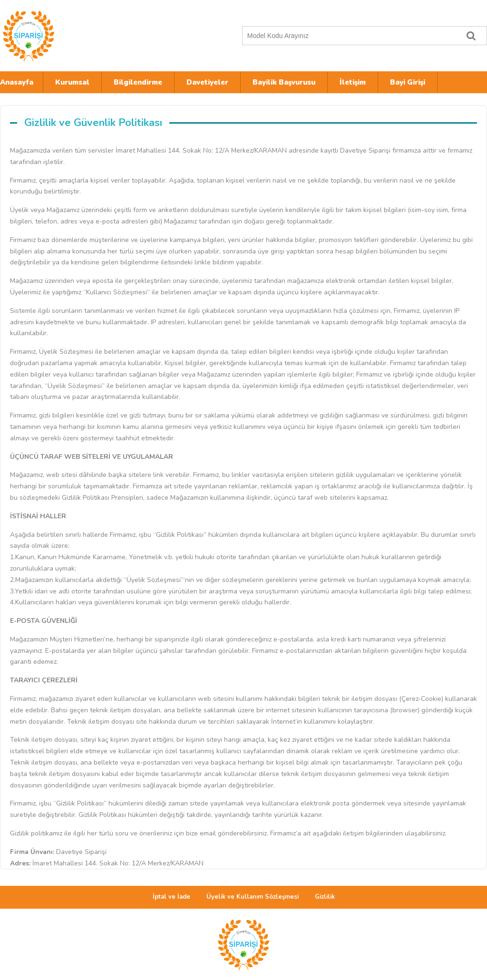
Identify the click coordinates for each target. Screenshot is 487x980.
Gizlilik (325, 897)
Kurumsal (72, 82)
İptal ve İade (171, 897)
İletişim (353, 82)
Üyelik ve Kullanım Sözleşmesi (253, 897)
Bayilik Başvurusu (284, 82)
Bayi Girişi (408, 82)
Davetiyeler (207, 82)
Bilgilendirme (138, 82)
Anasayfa (17, 82)
